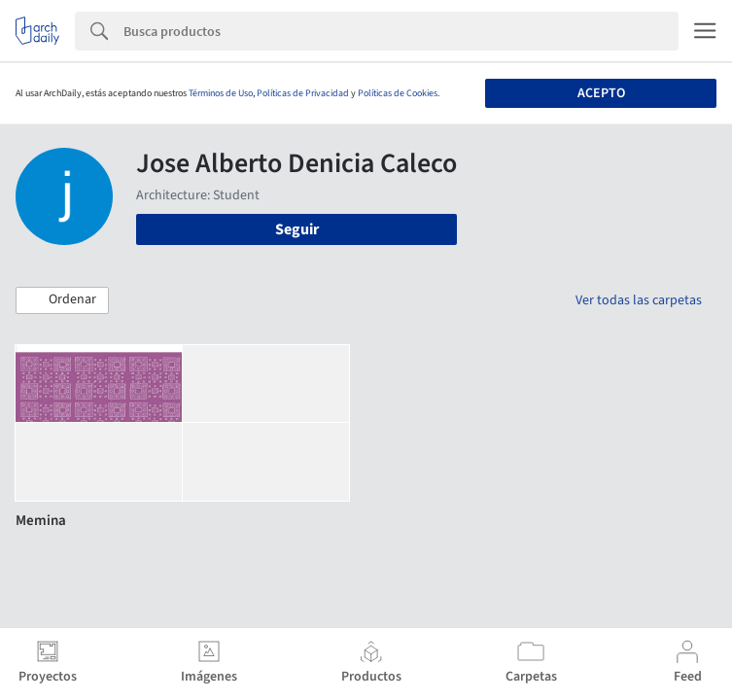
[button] (62, 300)
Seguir (297, 229)
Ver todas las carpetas (639, 300)
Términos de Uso (221, 93)
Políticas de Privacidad (303, 93)
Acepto (601, 93)
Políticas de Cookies (398, 93)
